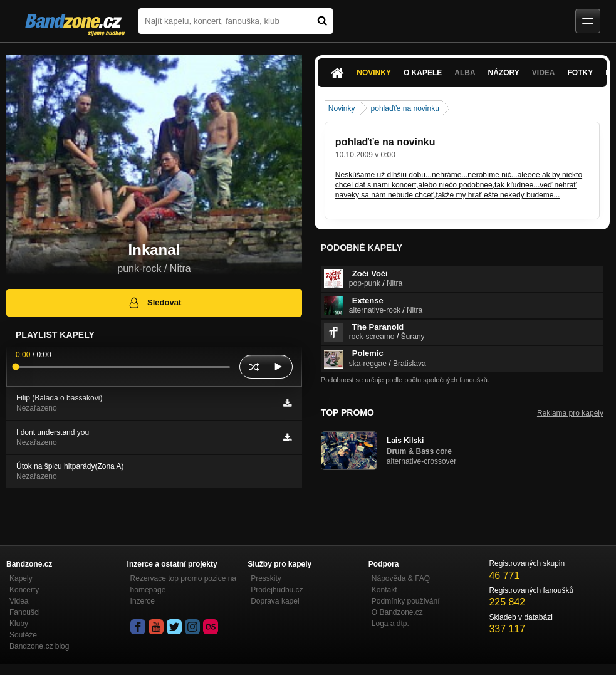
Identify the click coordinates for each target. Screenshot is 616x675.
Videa (544, 73)
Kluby (19, 624)
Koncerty (24, 590)
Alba (465, 73)
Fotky (581, 73)
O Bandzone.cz (397, 612)
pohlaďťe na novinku (405, 108)
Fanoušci (25, 612)
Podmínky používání (406, 601)
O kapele (423, 73)
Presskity (266, 578)
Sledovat (154, 303)
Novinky (374, 73)
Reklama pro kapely (570, 413)
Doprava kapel (275, 601)
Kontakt (384, 590)
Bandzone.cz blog (39, 646)
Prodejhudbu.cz (277, 590)
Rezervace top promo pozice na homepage (183, 584)
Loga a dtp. (390, 624)
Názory (504, 73)
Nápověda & (401, 578)
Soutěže (23, 635)
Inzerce (143, 601)
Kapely (21, 578)
